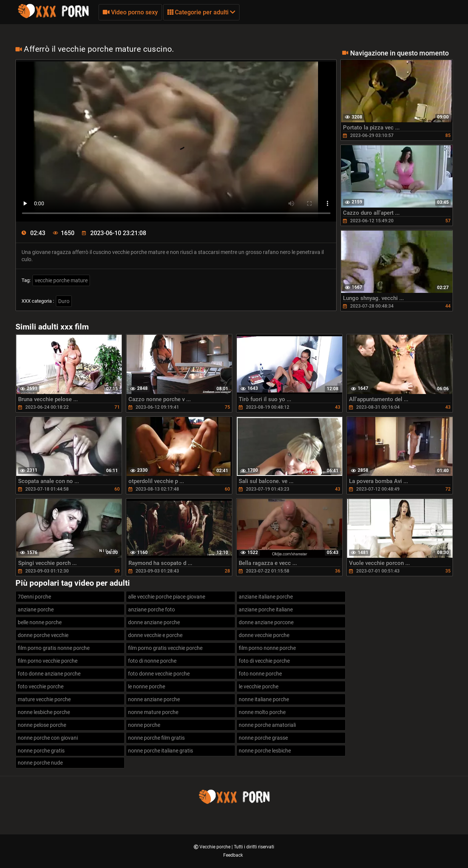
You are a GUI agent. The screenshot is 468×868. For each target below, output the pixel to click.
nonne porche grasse (263, 738)
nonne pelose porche (42, 725)
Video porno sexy (130, 12)
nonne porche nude (40, 763)
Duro (64, 301)
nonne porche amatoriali (267, 725)
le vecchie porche (259, 686)
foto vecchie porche (41, 686)
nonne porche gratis (41, 751)
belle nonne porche (40, 622)
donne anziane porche (154, 622)
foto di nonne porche (152, 661)
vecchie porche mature (61, 280)
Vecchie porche (215, 847)
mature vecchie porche (44, 699)
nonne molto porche (262, 712)
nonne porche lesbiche (265, 751)
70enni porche (34, 597)
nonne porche (144, 725)
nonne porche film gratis (156, 738)
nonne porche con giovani (48, 738)
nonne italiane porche (264, 699)
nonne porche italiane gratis (161, 751)
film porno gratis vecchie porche (165, 648)
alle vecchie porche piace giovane (167, 597)
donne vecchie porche (264, 635)
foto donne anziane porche (49, 674)
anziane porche (36, 609)
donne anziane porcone (266, 622)
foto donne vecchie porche (159, 674)
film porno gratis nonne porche (54, 648)
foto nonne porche (260, 674)
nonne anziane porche (154, 699)
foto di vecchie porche (264, 661)
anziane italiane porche (266, 597)
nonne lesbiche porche (44, 712)
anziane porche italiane (266, 609)
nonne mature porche (153, 712)
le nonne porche (147, 686)
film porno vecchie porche (48, 661)
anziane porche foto (151, 609)
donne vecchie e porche (155, 635)
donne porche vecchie (43, 635)
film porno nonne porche (267, 648)
